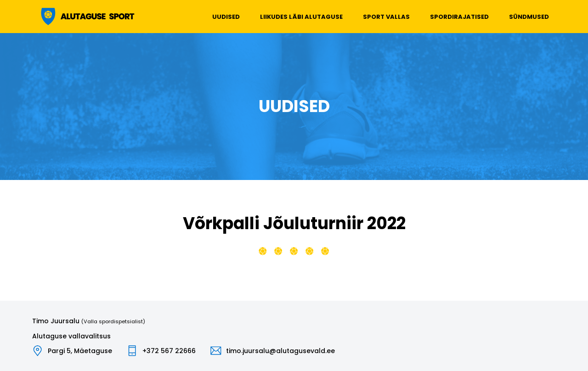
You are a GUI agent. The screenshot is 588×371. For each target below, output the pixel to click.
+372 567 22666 (169, 351)
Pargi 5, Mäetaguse (80, 351)
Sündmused (529, 17)
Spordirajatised (459, 17)
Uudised (226, 17)
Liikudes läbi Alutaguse (301, 17)
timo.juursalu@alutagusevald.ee (280, 351)
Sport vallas (386, 17)
